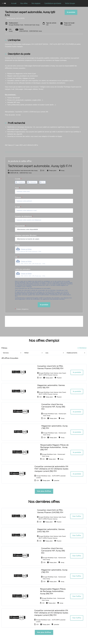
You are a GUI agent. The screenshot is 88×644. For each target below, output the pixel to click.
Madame (21, 182)
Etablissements (76, 353)
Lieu (55, 353)
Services (12, 353)
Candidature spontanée (53, 3)
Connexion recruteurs (44, 618)
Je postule (44, 305)
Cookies (43, 613)
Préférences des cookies (46, 622)
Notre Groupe (70, 3)
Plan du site (44, 615)
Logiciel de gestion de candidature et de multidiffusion (44, 640)
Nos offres (24, 3)
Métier (33, 353)
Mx (43, 182)
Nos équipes (36, 3)
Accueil (14, 3)
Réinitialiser (82, 348)
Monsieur (33, 182)
